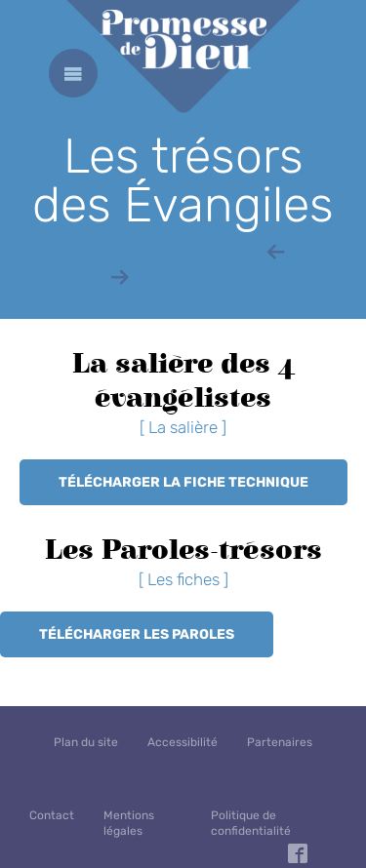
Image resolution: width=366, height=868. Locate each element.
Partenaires (280, 742)
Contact (52, 815)
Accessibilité (183, 742)
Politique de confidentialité (251, 823)
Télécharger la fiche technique (183, 482)
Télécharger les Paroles (137, 634)
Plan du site (86, 742)
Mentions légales (129, 823)
